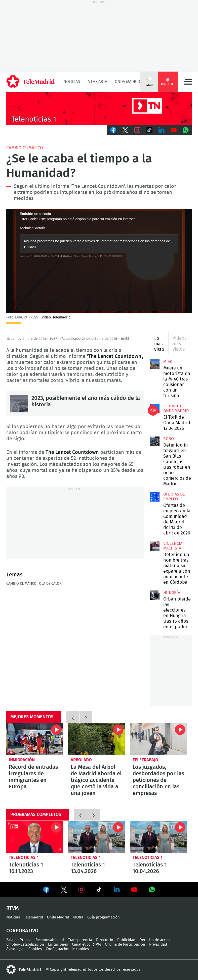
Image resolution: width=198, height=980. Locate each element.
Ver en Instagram (82, 890)
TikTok (149, 130)
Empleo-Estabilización (25, 944)
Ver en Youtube (134, 890)
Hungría (172, 593)
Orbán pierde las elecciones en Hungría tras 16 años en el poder (155, 595)
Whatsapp (186, 130)
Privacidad (158, 944)
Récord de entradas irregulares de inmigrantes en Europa (35, 739)
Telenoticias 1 (24, 858)
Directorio (105, 940)
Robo (169, 439)
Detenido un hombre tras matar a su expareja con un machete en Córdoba (155, 546)
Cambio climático (25, 148)
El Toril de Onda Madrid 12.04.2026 (155, 409)
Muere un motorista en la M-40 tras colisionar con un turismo (155, 364)
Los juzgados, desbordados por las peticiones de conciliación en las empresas (158, 739)
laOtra (78, 917)
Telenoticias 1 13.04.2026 (96, 837)
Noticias (72, 82)
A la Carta (97, 82)
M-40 (168, 362)
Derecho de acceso (155, 940)
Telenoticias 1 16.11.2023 (35, 837)
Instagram (137, 130)
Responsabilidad (50, 940)
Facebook (113, 130)
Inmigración (22, 760)
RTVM (13, 908)
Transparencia (80, 940)
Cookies (35, 949)
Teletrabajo (145, 760)
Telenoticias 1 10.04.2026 (158, 837)
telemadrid (24, 969)
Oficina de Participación (125, 944)
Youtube (174, 130)
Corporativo (22, 931)
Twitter (125, 130)
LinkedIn (162, 130)
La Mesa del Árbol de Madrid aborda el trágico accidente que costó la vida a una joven (96, 739)
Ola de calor (50, 584)
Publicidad (126, 940)
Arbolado (81, 760)
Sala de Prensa (19, 940)
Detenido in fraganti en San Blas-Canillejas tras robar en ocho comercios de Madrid (155, 441)
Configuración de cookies (67, 949)
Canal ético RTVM (86, 944)
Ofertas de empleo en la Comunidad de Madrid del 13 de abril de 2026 (155, 497)
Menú (188, 82)
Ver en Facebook (46, 891)
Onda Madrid (127, 82)
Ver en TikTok (99, 891)
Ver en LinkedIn (117, 890)
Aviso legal (15, 949)
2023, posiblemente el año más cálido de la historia (19, 404)
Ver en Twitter (64, 891)
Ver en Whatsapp (152, 890)
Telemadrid (33, 917)
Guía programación (104, 917)
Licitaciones (58, 944)
